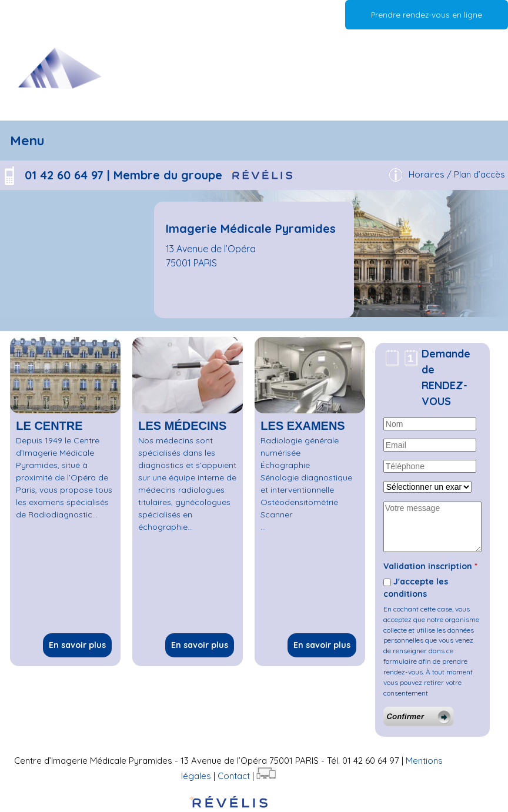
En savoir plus (77, 645)
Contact (234, 776)
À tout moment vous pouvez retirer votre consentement (428, 682)
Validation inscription (430, 566)
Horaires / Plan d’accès (457, 174)
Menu (27, 140)
